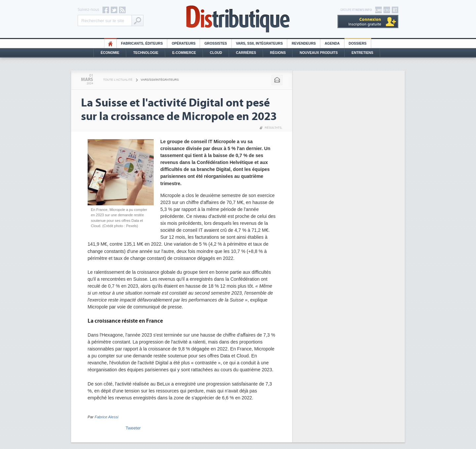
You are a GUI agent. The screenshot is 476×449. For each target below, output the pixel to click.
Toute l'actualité (118, 80)
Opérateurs (183, 43)
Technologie (146, 53)
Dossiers (358, 43)
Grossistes (216, 43)
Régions (278, 53)
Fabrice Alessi (106, 417)
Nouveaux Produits (318, 53)
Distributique (238, 19)
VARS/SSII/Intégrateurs (160, 80)
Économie (110, 53)
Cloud (216, 53)
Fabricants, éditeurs (142, 43)
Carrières (246, 53)
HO (110, 43)
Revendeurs (304, 43)
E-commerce (184, 53)
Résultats (273, 128)
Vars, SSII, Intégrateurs (259, 43)
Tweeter (133, 428)
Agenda (332, 43)
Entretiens (363, 53)
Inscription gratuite (365, 22)
